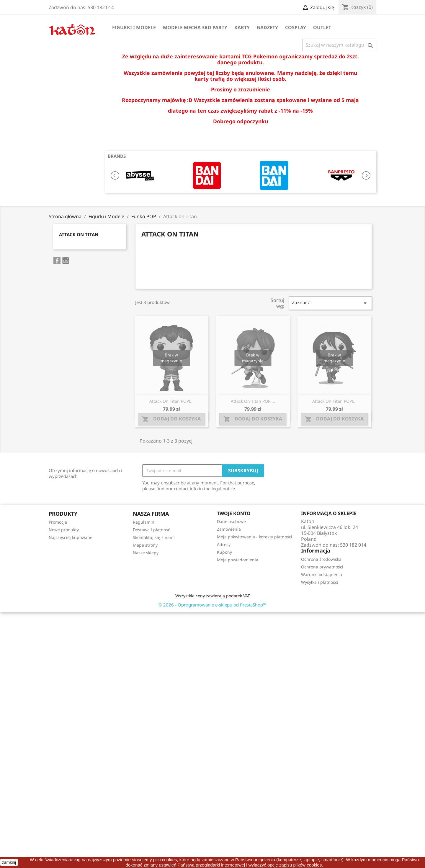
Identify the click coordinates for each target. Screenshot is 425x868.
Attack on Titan (79, 234)
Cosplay (296, 27)
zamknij (9, 862)
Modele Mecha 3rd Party (195, 27)
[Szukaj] (339, 45)
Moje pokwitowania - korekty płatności (255, 537)
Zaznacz (330, 303)
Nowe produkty (64, 530)
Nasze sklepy (146, 553)
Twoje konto (234, 513)
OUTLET (322, 27)
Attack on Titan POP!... (171, 401)
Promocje (58, 522)
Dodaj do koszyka (171, 419)
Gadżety (267, 27)
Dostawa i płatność (151, 530)
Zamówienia (229, 529)
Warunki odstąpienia (322, 574)
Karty (242, 27)
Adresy (224, 544)
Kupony (224, 552)
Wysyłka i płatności (320, 582)
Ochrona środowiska (321, 559)
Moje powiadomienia (238, 560)
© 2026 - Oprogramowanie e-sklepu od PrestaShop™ (212, 605)
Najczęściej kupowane (71, 537)
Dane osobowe (231, 521)
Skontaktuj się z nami (154, 537)
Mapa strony (145, 545)
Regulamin (144, 522)
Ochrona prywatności (322, 567)
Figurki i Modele (134, 27)
